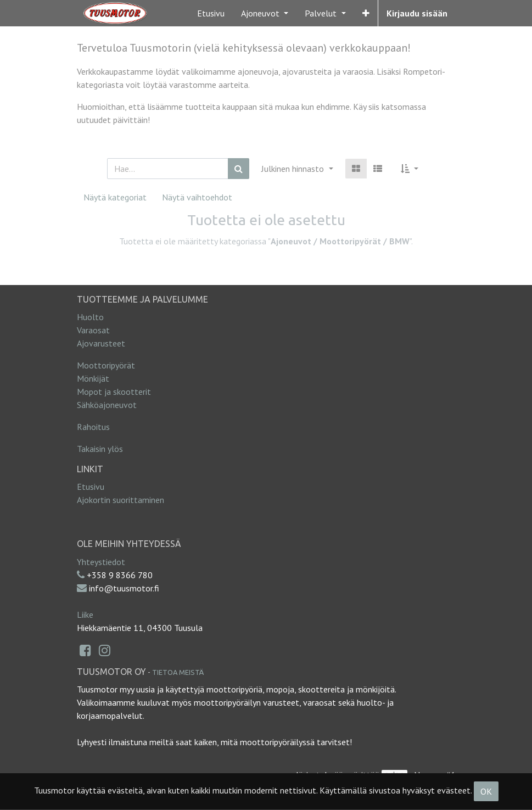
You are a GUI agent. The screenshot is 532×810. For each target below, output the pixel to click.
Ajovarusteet (101, 343)
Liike (85, 615)
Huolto (90, 317)
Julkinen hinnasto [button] (294, 169)
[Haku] (239, 169)
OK (486, 791)
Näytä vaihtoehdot (197, 197)
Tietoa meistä (178, 672)
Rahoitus (93, 427)
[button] (366, 13)
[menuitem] (211, 13)
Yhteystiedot (101, 562)
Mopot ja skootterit (114, 392)
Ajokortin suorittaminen (121, 500)
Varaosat (93, 330)
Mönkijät (93, 378)
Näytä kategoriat (115, 197)
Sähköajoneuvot (107, 405)
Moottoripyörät (106, 365)
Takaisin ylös (100, 449)
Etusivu (91, 487)
